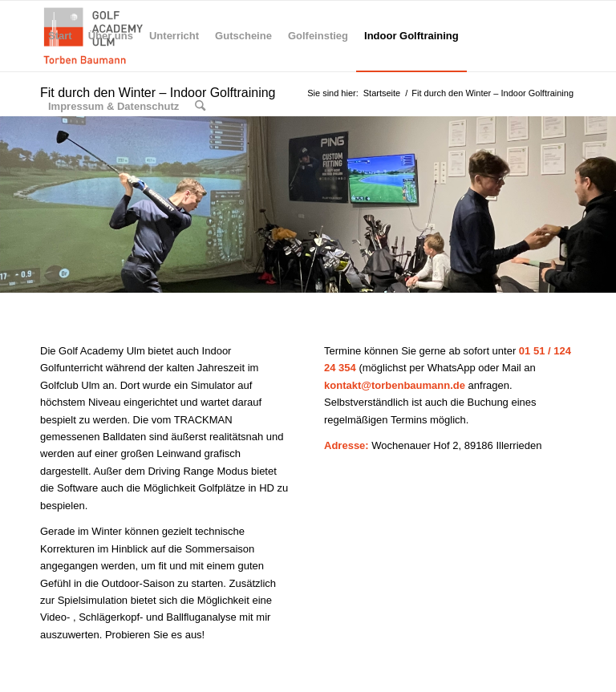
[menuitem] (60, 36)
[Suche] (200, 107)
